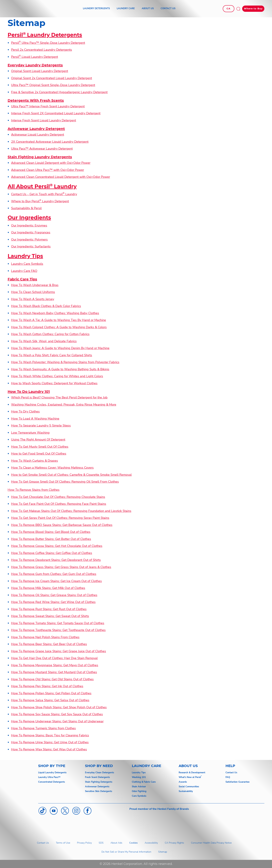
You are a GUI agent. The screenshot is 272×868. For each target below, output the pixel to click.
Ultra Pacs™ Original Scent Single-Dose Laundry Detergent (53, 85)
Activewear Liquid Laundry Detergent (38, 135)
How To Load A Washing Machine (35, 419)
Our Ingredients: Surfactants (31, 246)
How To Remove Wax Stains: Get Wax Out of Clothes (49, 749)
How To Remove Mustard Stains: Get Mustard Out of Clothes (54, 672)
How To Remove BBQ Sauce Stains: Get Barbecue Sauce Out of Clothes (62, 525)
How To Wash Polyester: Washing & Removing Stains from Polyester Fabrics (65, 362)
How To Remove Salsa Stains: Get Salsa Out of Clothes (50, 700)
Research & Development (192, 773)
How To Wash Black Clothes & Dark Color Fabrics (46, 306)
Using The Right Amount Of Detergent (38, 440)
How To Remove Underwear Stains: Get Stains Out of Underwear (57, 721)
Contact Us (231, 773)
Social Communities (189, 787)
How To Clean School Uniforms (33, 292)
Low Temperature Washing (30, 433)
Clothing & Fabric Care (144, 782)
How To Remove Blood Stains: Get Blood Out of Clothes (51, 532)
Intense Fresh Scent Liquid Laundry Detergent (44, 120)
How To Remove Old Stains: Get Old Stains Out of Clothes (52, 679)
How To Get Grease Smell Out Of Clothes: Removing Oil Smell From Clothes (65, 482)
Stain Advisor (139, 787)
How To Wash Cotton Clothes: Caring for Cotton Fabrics (50, 334)
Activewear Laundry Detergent (36, 129)
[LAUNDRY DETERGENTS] (96, 9)
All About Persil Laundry (42, 186)
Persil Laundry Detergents (45, 35)
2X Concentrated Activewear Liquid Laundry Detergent (50, 142)
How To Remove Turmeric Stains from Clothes (43, 728)
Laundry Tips (25, 256)
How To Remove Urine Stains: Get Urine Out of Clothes (50, 742)
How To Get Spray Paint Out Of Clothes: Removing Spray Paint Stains (60, 518)
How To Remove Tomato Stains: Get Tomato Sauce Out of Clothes (58, 623)
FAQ (228, 777)
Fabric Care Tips (22, 279)
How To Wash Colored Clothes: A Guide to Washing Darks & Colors (59, 327)
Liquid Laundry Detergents (52, 773)
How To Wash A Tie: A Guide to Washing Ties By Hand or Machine (59, 320)
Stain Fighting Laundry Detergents (40, 157)
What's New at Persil (190, 777)
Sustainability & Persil (26, 208)
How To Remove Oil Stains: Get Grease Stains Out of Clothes (54, 595)
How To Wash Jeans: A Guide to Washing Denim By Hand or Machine (60, 348)
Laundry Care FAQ (24, 271)
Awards (183, 782)
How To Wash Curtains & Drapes (35, 461)
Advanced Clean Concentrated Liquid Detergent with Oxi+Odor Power (61, 177)
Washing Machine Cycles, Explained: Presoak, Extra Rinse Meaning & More (64, 405)
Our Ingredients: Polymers (29, 240)
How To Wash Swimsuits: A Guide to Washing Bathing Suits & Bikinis (60, 369)
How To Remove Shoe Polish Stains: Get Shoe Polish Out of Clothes (59, 707)
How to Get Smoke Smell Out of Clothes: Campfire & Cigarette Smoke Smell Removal (71, 475)
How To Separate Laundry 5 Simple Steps (41, 426)
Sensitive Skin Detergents (99, 791)
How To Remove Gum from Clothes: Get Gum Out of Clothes (54, 574)
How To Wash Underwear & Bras (35, 285)
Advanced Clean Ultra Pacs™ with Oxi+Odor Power (48, 170)
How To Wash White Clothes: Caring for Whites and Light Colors (57, 376)
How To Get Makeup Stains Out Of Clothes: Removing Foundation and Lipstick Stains (71, 511)
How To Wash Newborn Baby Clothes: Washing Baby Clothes (55, 313)
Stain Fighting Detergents (99, 782)
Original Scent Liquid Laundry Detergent (40, 71)
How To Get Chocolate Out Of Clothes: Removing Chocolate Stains (58, 497)
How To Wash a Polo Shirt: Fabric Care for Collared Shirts (52, 355)
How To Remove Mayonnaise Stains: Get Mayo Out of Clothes (55, 665)
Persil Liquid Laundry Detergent (35, 57)
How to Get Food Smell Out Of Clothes (39, 454)
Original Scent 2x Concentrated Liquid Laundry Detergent (52, 78)
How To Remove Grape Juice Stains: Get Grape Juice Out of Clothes (59, 651)
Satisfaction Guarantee (237, 782)
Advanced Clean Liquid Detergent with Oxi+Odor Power (51, 163)
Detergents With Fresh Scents (36, 100)
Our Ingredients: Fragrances (31, 232)
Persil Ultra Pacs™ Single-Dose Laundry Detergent (48, 43)
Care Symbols (139, 796)
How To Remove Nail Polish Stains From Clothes (45, 637)
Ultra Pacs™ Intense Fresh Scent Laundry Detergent (48, 106)
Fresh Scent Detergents (97, 777)
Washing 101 (139, 777)
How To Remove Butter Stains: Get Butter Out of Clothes (51, 539)
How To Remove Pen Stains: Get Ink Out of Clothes (47, 686)
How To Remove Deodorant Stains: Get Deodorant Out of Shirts (56, 560)
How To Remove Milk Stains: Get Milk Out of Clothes (48, 588)
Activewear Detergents (97, 787)
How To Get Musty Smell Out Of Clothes (40, 447)
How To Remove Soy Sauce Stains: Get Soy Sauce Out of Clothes (57, 714)
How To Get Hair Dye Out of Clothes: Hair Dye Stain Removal (54, 658)
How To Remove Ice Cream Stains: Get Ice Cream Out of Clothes (56, 581)
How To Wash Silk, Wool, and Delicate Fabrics (44, 341)
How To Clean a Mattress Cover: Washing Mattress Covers (52, 468)
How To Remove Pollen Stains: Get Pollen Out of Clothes (51, 693)
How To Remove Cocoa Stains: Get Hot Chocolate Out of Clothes (57, 546)
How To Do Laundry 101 (29, 392)
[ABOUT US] (148, 9)
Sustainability (186, 791)
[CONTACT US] (168, 9)
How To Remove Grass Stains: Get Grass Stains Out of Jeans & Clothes (61, 567)
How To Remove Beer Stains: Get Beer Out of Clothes (49, 644)
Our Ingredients (29, 218)
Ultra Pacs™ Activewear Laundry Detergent (42, 149)
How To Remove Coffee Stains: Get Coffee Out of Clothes (52, 553)
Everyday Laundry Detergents (35, 65)
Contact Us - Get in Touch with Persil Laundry (44, 194)
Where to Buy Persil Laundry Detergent (40, 201)
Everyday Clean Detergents (99, 773)
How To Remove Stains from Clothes (34, 490)
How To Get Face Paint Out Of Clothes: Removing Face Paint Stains (59, 504)
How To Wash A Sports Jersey (33, 299)
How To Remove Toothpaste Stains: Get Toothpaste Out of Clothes (58, 630)
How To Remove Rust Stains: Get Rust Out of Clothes (49, 609)
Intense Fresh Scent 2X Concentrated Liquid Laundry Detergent (56, 113)
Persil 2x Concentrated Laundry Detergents (42, 50)
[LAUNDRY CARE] (126, 9)
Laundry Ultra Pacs (48, 777)
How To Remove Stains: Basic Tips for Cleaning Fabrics (50, 735)
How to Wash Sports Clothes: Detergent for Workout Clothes (54, 383)
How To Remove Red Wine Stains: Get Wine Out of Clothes (53, 602)
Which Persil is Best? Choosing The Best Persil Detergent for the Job (59, 397)
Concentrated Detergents (52, 782)
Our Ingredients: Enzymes (29, 225)
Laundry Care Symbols (27, 264)
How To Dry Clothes (25, 411)
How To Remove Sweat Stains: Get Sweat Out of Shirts (50, 616)
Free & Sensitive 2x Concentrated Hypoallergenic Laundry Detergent (59, 92)
